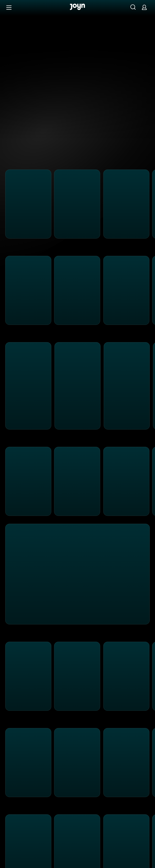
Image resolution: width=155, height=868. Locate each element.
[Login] (144, 7)
